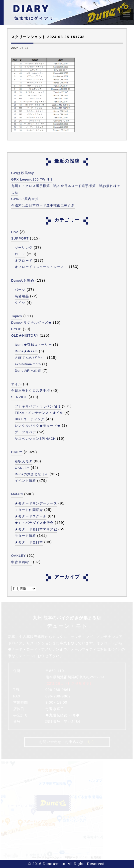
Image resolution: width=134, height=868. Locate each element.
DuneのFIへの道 (28, 371)
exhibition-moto (28, 364)
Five (15, 232)
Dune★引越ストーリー (33, 345)
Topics (17, 316)
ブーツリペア (25, 432)
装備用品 (22, 296)
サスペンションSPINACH (35, 439)
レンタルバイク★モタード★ (38, 426)
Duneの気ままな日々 (31, 474)
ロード (20, 254)
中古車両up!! (22, 562)
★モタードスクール (31, 516)
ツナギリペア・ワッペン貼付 (38, 406)
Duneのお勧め (23, 280)
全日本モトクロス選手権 (31, 391)
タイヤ (20, 303)
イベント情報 (25, 481)
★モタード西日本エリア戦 (36, 529)
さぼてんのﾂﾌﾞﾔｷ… (30, 358)
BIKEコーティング (30, 419)
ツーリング (24, 248)
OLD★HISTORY (25, 336)
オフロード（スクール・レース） (41, 267)
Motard (17, 494)
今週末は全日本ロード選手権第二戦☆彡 (43, 205)
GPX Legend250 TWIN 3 (32, 179)
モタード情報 (25, 536)
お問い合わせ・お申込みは (67, 742)
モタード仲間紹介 (29, 510)
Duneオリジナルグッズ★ (32, 323)
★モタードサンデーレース (36, 503)
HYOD (16, 329)
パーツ (20, 290)
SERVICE (19, 397)
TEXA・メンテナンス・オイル (39, 413)
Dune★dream (26, 351)
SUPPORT (20, 238)
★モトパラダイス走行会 (34, 523)
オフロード (24, 261)
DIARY (17, 452)
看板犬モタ (24, 461)
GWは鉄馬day (23, 173)
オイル (16, 384)
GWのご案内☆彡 (25, 199)
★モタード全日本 (29, 542)
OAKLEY (22, 468)
